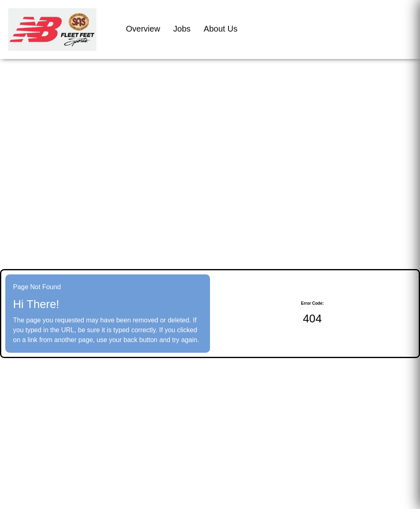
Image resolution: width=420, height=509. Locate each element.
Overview (143, 29)
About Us (221, 29)
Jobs (182, 29)
